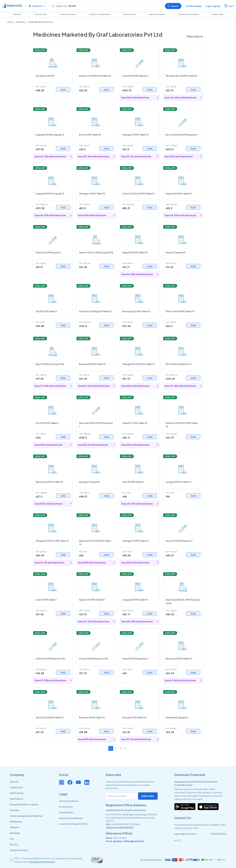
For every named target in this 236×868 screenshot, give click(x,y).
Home (10, 22)
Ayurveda (14, 810)
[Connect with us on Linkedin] (87, 782)
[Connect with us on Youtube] (78, 782)
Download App (194, 6)
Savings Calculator (19, 850)
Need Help (15, 833)
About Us (14, 782)
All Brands (15, 827)
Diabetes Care (130, 14)
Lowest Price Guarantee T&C (73, 824)
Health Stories (17, 793)
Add (63, 90)
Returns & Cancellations (71, 818)
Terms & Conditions (69, 801)
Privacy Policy (66, 807)
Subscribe (148, 796)
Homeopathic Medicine (189, 14)
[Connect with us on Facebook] (70, 782)
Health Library (17, 799)
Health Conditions (68, 14)
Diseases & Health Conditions (24, 804)
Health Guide (217, 14)
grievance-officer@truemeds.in (129, 841)
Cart (231, 6)
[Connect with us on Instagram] (62, 782)
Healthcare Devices (157, 14)
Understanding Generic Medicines (26, 816)
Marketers (21, 22)
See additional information (42, 862)
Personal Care (41, 14)
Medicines (17, 14)
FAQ (12, 839)
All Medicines (16, 822)
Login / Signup (213, 6)
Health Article (16, 787)
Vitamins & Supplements (100, 14)
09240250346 (126, 828)
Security (14, 844)
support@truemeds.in (185, 834)
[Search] (109, 6)
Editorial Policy (66, 812)
